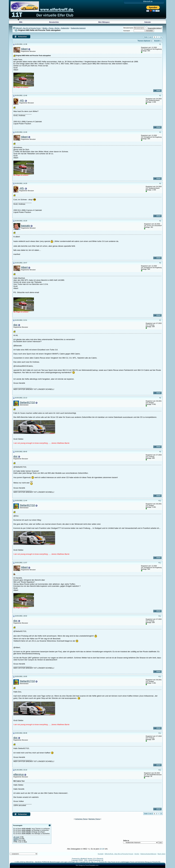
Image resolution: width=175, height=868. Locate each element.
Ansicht (157, 41)
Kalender (148, 22)
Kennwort (127, 31)
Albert (24, 49)
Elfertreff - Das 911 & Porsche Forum (28, 28)
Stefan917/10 (27, 402)
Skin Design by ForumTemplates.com (87, 865)
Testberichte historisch (78, 28)
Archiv (137, 854)
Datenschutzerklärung (148, 854)
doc (15, 325)
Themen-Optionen (144, 41)
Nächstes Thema (94, 819)
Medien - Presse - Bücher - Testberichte (56, 28)
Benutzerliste (54, 22)
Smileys (16, 839)
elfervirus (19, 774)
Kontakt (101, 854)
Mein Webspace (104, 22)
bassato (25, 226)
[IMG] (15, 840)
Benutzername (128, 28)
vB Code (16, 837)
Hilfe (21, 22)
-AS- (22, 100)
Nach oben (161, 854)
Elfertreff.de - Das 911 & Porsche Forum (119, 854)
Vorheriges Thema (81, 819)
